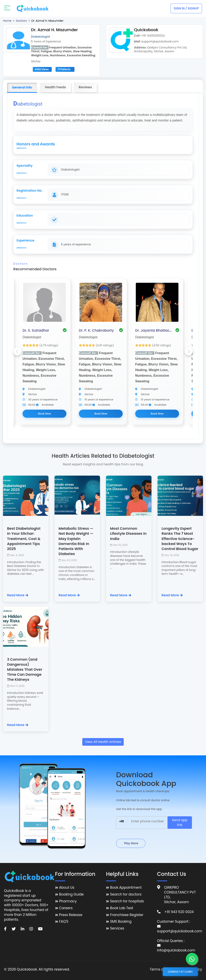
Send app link (180, 822)
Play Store (131, 843)
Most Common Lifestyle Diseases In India (128, 533)
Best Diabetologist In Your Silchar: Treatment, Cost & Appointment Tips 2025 (24, 539)
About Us (67, 888)
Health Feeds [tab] (55, 87)
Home (7, 21)
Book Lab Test (122, 908)
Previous (17, 351)
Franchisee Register (127, 915)
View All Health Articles (103, 742)
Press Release (71, 915)
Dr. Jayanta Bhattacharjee (154, 330)
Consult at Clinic (180, 972)
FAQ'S (64, 922)
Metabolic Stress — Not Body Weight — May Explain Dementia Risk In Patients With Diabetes (76, 541)
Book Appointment (126, 888)
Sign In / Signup (186, 8)
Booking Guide (71, 894)
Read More (18, 595)
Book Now (44, 414)
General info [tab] (22, 87)
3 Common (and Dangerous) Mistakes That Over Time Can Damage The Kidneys (25, 669)
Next (189, 351)
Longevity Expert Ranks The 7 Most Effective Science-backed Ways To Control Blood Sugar (180, 539)
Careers (66, 908)
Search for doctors (126, 894)
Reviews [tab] (85, 87)
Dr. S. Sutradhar (36, 330)
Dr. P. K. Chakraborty (96, 330)
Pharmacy (68, 901)
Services (117, 928)
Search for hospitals (127, 901)
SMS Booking (121, 922)
